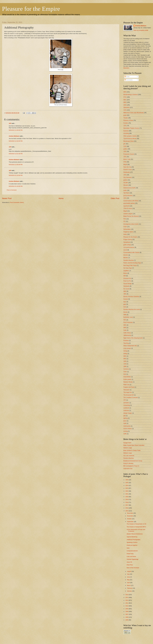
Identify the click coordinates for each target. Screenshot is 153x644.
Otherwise (126, 107)
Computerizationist (132, 551)
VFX (125, 400)
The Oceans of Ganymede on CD (136, 524)
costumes (126, 410)
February (130, 588)
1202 (125, 151)
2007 (127, 614)
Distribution (127, 172)
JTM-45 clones (128, 208)
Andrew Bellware (14, 136)
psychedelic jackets (129, 203)
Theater (126, 118)
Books (125, 273)
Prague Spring (128, 239)
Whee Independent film (130, 346)
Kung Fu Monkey (128, 463)
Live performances (129, 247)
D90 (125, 276)
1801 (125, 294)
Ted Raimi (126, 193)
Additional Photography (133, 540)
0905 (125, 328)
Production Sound (129, 154)
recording (126, 133)
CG (124, 221)
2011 (127, 603)
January (129, 591)
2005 (127, 620)
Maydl (125, 211)
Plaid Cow (126, 385)
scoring (126, 431)
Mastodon (126, 68)
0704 (125, 162)
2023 (127, 488)
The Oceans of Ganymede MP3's (136, 527)
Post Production (128, 322)
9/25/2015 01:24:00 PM (16, 175)
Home (61, 198)
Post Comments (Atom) (17, 202)
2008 (127, 611)
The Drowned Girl (129, 395)
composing (127, 405)
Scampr (126, 299)
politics (125, 149)
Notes (125, 234)
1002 (125, 105)
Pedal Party (130, 554)
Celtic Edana (127, 333)
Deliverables (127, 229)
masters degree (128, 214)
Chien (125, 372)
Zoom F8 (129, 562)
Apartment (126, 206)
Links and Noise (131, 557)
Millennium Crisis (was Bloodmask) (134, 113)
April (128, 583)
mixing (125, 351)
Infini (128, 548)
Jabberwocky (127, 335)
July (128, 574)
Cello (125, 330)
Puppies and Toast (129, 387)
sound (125, 250)
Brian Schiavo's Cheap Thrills (132, 450)
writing (125, 354)
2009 (127, 609)
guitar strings (127, 245)
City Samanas (127, 177)
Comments (129, 80)
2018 (127, 502)
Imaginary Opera (128, 232)
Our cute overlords (129, 456)
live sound (126, 289)
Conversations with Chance (131, 252)
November (130, 516)
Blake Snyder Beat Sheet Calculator (134, 445)
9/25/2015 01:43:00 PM (16, 186)
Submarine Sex (128, 469)
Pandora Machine (129, 260)
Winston (126, 185)
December (130, 513)
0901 (125, 356)
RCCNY (126, 255)
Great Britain (127, 377)
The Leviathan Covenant (131, 397)
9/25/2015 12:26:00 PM (16, 130)
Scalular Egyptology (132, 559)
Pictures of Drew (128, 120)
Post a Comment (12, 190)
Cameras (126, 369)
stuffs (125, 434)
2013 (127, 597)
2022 (127, 491)
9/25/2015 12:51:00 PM (16, 154)
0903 (125, 291)
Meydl (125, 164)
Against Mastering (132, 537)
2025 (127, 483)
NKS (125, 320)
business (126, 131)
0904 (125, 92)
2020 (127, 497)
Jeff (10, 123)
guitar (125, 115)
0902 (125, 359)
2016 (127, 508)
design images (128, 413)
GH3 (125, 307)
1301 (125, 157)
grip (124, 416)
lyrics (125, 421)
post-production (128, 196)
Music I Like (127, 159)
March (129, 585)
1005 (125, 361)
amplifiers (126, 271)
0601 (125, 325)
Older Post (115, 198)
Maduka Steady (128, 382)
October (129, 519)
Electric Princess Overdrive (131, 296)
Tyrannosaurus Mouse (130, 139)
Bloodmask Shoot (129, 141)
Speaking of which (132, 542)
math (125, 423)
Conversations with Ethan (131, 201)
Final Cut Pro (127, 281)
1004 (125, 198)
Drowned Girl (127, 278)
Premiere (126, 340)
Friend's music (128, 170)
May (128, 580)
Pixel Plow (130, 565)
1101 (125, 110)
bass (125, 302)
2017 (127, 505)
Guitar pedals (127, 379)
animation (126, 403)
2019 (127, 499)
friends (125, 312)
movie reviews (128, 429)
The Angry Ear (128, 392)
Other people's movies (130, 136)
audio (125, 190)
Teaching (126, 343)
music (125, 227)
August (129, 571)
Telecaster (126, 390)
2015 (127, 511)
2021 (127, 494)
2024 (127, 485)
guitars (125, 180)
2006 (127, 617)
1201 (125, 126)
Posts (127, 77)
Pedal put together (132, 545)
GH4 (125, 374)
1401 (125, 175)
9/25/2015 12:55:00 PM (16, 165)
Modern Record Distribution (135, 534)
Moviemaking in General (131, 95)
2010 (127, 606)
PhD (125, 219)
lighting (126, 418)
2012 (127, 600)
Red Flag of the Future (130, 265)
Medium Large (128, 448)
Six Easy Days (128, 268)
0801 (125, 100)
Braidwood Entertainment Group (133, 461)
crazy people (127, 348)
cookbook (126, 408)
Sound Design (128, 284)
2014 (127, 595)
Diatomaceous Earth (129, 188)
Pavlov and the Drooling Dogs (132, 263)
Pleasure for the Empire (31, 9)
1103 (125, 364)
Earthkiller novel (128, 317)
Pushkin (126, 123)
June (129, 577)
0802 (125, 102)
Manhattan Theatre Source (131, 128)
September (130, 522)
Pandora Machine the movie (132, 309)
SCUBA (126, 183)
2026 (127, 480)
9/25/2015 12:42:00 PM (16, 141)
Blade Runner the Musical (131, 216)
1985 (125, 366)
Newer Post (7, 198)
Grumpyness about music (131, 224)
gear (125, 304)
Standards (126, 286)
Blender (126, 258)
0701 (125, 97)
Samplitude (127, 242)
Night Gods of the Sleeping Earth (133, 338)
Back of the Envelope (133, 568)
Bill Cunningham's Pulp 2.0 (131, 466)
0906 (125, 315)
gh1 (124, 144)
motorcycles (127, 426)
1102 (125, 146)
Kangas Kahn (127, 443)
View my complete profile (141, 30)
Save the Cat (127, 167)
